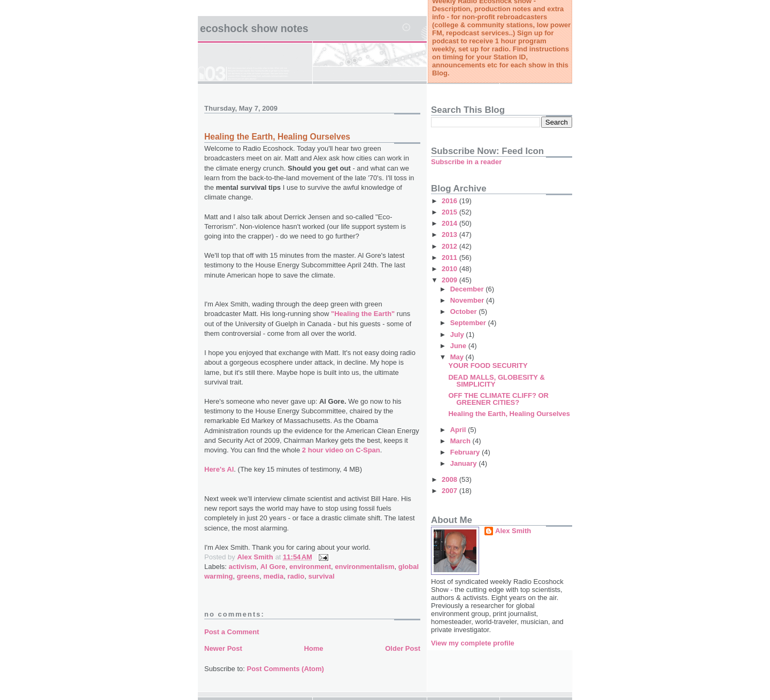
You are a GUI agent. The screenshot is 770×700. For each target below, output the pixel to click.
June (459, 346)
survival (321, 576)
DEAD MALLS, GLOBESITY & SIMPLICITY (496, 381)
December (468, 289)
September (469, 323)
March (461, 441)
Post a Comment (232, 632)
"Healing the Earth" (363, 314)
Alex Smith (513, 531)
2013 (451, 234)
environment (310, 567)
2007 (451, 491)
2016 (451, 201)
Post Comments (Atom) (286, 669)
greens (248, 576)
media (274, 576)
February (466, 452)
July (458, 334)
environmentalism (364, 567)
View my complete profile (473, 643)
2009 (451, 280)
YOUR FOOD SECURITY (488, 366)
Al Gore (273, 567)
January (464, 463)
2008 (451, 479)
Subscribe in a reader (466, 162)
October (464, 311)
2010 (451, 269)
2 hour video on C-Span (341, 450)
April (459, 430)
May (458, 357)
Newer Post (223, 648)
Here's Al (219, 469)
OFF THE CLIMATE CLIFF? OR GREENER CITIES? (498, 399)
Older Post (403, 648)
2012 (451, 246)
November (468, 300)
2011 (451, 257)
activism (243, 567)
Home (313, 648)
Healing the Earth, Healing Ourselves (277, 137)
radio (296, 576)
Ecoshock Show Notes (254, 28)
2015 (451, 212)
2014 (451, 223)
